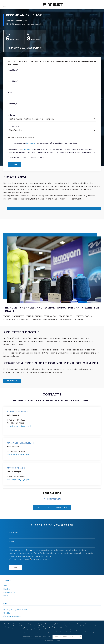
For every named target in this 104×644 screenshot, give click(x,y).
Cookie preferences (12, 616)
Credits (7, 613)
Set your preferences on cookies (37, 637)
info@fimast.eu (52, 499)
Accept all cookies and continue (67, 637)
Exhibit (7, 589)
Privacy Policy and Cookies (16, 610)
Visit (5, 586)
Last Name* (13, 81)
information (31, 143)
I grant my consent (18, 158)
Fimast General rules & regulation (52, 508)
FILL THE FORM (12, 381)
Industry (11, 115)
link (78, 630)
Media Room (9, 593)
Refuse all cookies (52, 640)
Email (12, 541)
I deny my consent (37, 158)
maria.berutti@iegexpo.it (18, 454)
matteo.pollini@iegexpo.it (19, 480)
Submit (14, 165)
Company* (12, 104)
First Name (14, 532)
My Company (14, 126)
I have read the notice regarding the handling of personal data (42, 143)
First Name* (13, 70)
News (6, 596)
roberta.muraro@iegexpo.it (19, 426)
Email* (11, 93)
